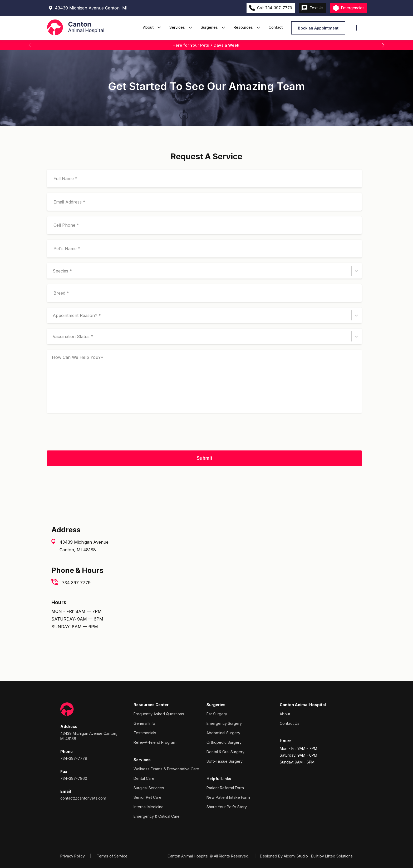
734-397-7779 (74, 758)
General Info (144, 723)
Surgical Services (149, 788)
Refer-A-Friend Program (155, 742)
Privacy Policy (73, 856)
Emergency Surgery (224, 723)
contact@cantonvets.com (83, 798)
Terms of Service (112, 856)
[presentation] (87, 435)
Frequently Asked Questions (159, 714)
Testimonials (145, 733)
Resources (244, 27)
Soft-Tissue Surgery (225, 761)
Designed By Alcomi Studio (284, 856)
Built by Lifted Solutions (332, 856)
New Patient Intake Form (228, 797)
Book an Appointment (318, 28)
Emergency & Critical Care (157, 816)
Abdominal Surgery (223, 733)
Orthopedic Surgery (224, 742)
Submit (204, 458)
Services (178, 27)
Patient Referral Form (225, 788)
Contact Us (290, 723)
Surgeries (210, 27)
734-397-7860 (74, 778)
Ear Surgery (217, 714)
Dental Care (144, 778)
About (149, 27)
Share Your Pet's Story (227, 807)
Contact (276, 27)
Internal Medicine (149, 807)
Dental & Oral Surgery (225, 752)
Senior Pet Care (147, 797)
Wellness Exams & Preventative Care (166, 769)
